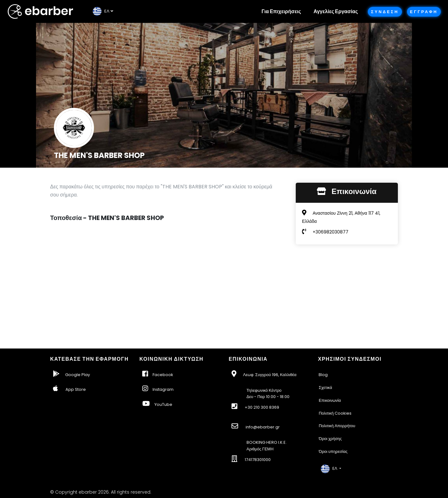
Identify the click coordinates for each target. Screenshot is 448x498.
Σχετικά (325, 388)
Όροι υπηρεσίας (333, 451)
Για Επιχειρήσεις (281, 11)
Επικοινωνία (330, 400)
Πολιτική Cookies (335, 413)
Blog (323, 375)
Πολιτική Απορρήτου (337, 426)
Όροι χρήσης (330, 439)
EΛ (101, 11)
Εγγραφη (424, 12)
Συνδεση (385, 12)
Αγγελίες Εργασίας (336, 11)
